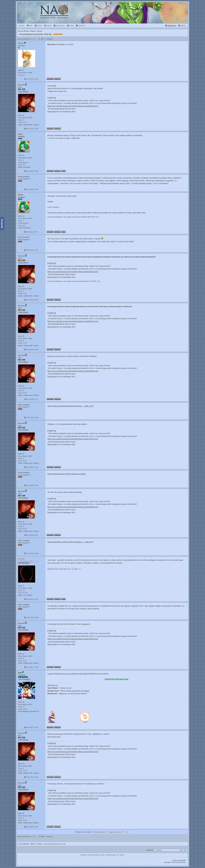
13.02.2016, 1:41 (31, 399)
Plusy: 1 (21, 160)
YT (80, 569)
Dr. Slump (121, 855)
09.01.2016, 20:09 (31, 171)
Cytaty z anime (63, 569)
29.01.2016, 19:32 (31, 232)
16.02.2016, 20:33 (31, 599)
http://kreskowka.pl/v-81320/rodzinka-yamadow (67, 474)
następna (49, 39)
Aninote (102, 855)
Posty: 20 (21, 75)
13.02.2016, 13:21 (31, 485)
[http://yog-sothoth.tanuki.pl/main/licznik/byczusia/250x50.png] (73, 106)
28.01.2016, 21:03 (31, 189)
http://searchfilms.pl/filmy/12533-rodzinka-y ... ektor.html (70, 542)
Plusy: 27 (21, 707)
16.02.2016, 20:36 (31, 617)
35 (39, 39)
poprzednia (26, 39)
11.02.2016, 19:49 (31, 350)
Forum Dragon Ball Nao (102, 13)
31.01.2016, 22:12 (31, 300)
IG (72, 569)
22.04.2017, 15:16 (31, 727)
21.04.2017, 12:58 (31, 667)
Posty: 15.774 (23, 593)
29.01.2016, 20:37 (31, 250)
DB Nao (83, 855)
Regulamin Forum (53, 569)
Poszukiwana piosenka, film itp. (36, 34)
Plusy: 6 (21, 120)
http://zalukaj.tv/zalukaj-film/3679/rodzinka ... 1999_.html (70, 406)
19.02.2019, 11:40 (31, 827)
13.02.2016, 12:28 (31, 418)
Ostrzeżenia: (23, 162)
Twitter (76, 569)
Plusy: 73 (21, 591)
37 (44, 39)
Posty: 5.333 (22, 709)
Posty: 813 (22, 165)
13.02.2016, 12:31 (31, 467)
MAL (69, 569)
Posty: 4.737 (22, 122)
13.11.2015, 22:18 (31, 79)
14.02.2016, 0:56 (31, 535)
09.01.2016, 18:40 (31, 129)
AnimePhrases (111, 855)
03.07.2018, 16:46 (31, 777)
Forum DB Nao (23, 844)
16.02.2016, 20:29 (31, 553)
